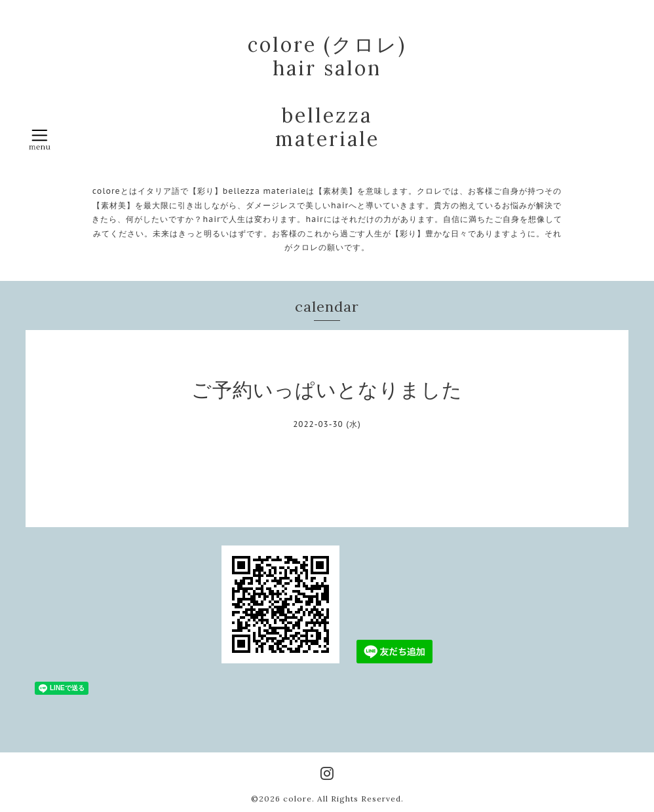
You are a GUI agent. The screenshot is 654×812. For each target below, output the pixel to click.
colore (298, 799)
